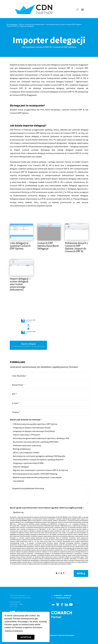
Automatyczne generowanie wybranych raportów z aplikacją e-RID (40, 438)
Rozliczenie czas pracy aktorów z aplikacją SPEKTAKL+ (35, 442)
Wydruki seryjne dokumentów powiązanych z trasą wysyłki (36, 477)
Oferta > (22, 24)
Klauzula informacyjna (66, 635)
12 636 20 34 (58, 595)
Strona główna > (13, 24)
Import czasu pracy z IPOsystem (25, 435)
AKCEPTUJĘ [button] (26, 637)
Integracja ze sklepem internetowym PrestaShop (32, 431)
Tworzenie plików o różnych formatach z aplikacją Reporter (37, 460)
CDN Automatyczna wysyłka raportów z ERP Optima (34, 424)
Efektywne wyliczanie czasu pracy (26, 445)
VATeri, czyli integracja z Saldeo (25, 453)
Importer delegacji (19, 467)
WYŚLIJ (81, 573)
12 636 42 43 (68, 595)
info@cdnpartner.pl (63, 598)
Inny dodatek (17, 481)
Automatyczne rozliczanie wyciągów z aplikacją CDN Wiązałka (38, 456)
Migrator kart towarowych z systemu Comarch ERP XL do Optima (39, 470)
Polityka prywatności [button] (14, 631)
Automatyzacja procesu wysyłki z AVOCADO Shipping (34, 474)
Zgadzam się (17, 512)
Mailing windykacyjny (20, 449)
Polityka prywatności (50, 635)
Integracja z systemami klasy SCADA (27, 463)
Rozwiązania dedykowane (35, 24)
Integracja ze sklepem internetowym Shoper (30, 428)
